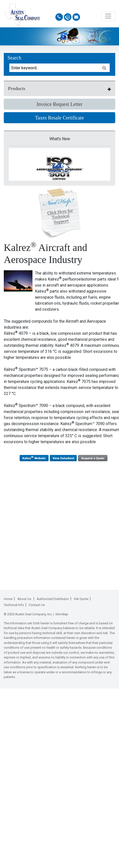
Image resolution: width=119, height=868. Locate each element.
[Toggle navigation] (108, 16)
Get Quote (81, 599)
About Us (25, 599)
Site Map (62, 614)
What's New (60, 139)
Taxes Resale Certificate (59, 118)
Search (14, 58)
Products (17, 89)
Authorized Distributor (53, 599)
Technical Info (14, 605)
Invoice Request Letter (59, 104)
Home (8, 599)
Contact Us (37, 605)
